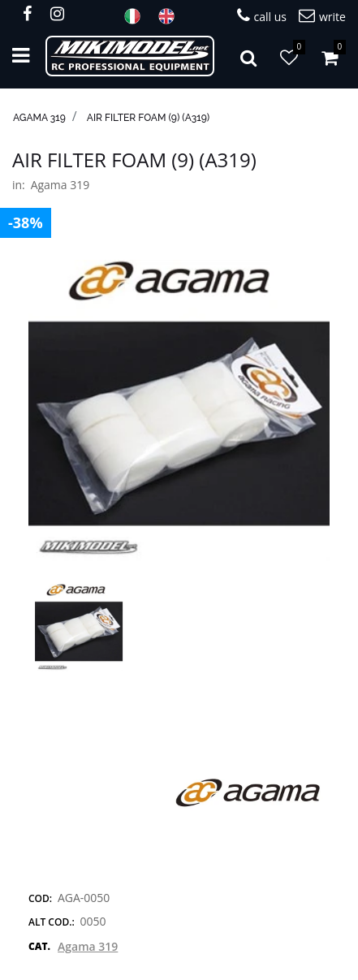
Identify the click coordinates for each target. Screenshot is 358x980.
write (322, 16)
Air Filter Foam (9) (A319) (148, 118)
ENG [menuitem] (171, 16)
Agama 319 (39, 118)
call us (262, 16)
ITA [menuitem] (137, 16)
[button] (179, 409)
